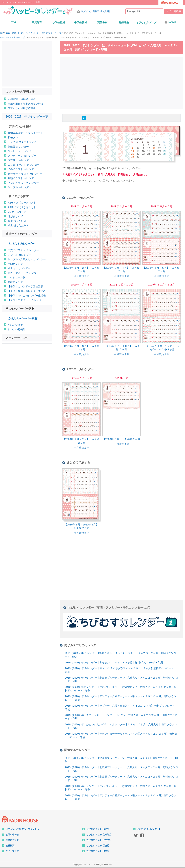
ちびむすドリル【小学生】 (99, 835)
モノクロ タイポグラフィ (22, 142)
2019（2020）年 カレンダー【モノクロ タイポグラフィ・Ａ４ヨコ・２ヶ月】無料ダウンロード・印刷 (121, 670)
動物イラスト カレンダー (22, 178)
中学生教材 (81, 22)
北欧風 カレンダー (18, 147)
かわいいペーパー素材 (23, 318)
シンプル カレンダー (20, 187)
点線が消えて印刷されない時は (25, 104)
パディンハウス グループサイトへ (22, 829)
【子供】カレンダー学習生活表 (25, 286)
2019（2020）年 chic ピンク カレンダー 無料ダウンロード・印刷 (34, 33)
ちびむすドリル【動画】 (98, 851)
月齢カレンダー (17, 282)
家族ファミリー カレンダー (23, 273)
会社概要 (10, 846)
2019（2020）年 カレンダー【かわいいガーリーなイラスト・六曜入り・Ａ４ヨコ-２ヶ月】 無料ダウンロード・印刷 (121, 735)
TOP (14, 22)
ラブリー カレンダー (20, 160)
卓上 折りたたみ (17, 221)
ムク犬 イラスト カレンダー (24, 165)
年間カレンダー (17, 264)
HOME (170, 22)
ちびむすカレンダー (146, 24)
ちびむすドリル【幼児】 (98, 829)
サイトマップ (12, 851)
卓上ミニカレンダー (19, 268)
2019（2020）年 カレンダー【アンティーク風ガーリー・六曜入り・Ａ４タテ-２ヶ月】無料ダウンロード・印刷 (121, 797)
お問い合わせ (12, 835)
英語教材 (102, 22)
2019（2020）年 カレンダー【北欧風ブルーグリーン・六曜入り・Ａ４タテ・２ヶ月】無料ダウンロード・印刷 (121, 769)
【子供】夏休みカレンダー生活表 (27, 291)
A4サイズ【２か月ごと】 (16, 38)
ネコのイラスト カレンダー (23, 183)
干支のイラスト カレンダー (23, 250)
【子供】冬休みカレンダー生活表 (27, 296)
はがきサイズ (15, 216)
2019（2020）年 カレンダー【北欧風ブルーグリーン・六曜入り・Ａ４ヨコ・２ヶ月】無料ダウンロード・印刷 (121, 679)
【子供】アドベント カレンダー (26, 300)
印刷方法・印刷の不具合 (22, 99)
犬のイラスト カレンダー (22, 169)
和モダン (13, 137)
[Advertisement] (122, 82)
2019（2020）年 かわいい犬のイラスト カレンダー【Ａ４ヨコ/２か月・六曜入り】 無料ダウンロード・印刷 (121, 726)
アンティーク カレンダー (22, 156)
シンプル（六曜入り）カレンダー (27, 259)
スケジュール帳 (17, 277)
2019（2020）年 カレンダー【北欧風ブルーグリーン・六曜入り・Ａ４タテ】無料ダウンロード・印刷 (121, 760)
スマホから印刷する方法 (22, 108)
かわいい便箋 (15, 325)
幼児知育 (37, 22)
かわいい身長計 (17, 329)
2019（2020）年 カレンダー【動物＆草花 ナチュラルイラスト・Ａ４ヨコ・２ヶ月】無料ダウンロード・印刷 (120, 655)
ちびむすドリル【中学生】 (99, 840)
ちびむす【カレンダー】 (149, 829)
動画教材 (124, 22)
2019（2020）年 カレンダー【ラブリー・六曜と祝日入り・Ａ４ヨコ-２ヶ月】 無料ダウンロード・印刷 (121, 707)
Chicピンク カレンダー (21, 151)
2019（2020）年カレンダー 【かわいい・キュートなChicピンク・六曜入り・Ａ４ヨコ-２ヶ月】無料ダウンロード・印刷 (121, 689)
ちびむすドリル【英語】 (98, 846)
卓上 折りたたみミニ (20, 225)
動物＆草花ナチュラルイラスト (25, 133)
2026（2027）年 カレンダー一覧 (27, 117)
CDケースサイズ (17, 212)
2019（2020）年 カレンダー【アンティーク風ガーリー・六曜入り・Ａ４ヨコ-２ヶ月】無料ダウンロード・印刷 (121, 698)
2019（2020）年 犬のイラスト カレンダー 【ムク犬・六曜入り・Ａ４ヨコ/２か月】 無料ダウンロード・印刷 (121, 717)
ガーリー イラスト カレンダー (25, 174)
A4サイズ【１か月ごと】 (22, 203)
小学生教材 (59, 22)
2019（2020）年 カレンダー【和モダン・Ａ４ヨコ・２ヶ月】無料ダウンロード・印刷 (114, 663)
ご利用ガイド (12, 840)
